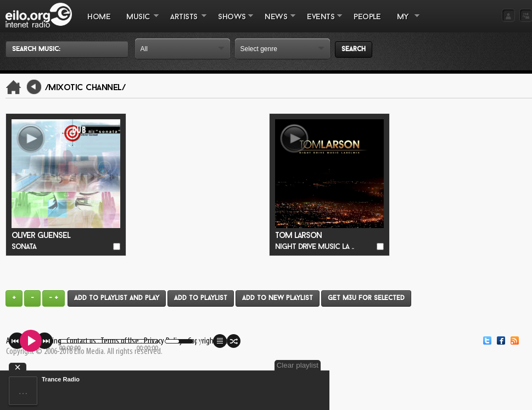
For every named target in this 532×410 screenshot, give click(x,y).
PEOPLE (367, 17)
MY (404, 23)
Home (99, 17)
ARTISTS (184, 23)
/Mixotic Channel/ (85, 88)
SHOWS (232, 23)
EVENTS (321, 23)
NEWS (276, 23)
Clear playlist (298, 365)
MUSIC (139, 23)
